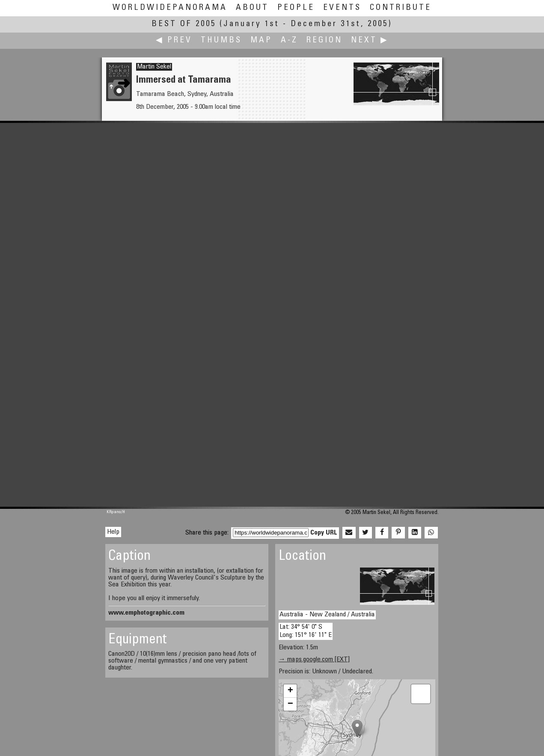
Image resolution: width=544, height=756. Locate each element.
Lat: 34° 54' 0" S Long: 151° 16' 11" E (306, 631)
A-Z (289, 40)
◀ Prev (174, 40)
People (296, 8)
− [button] (290, 704)
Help (113, 532)
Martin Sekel (154, 67)
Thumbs (221, 40)
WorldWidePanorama (170, 8)
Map (261, 40)
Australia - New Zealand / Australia (327, 615)
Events (342, 8)
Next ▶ (370, 40)
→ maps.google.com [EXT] (314, 660)
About (252, 8)
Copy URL (324, 533)
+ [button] (290, 691)
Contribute (401, 8)
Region (324, 40)
